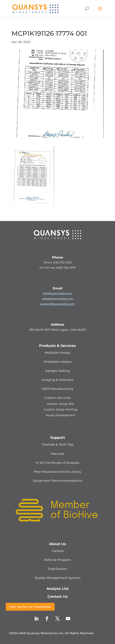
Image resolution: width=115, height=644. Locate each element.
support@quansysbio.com (57, 304)
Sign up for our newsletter (30, 607)
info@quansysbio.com (58, 293)
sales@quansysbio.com (58, 299)
